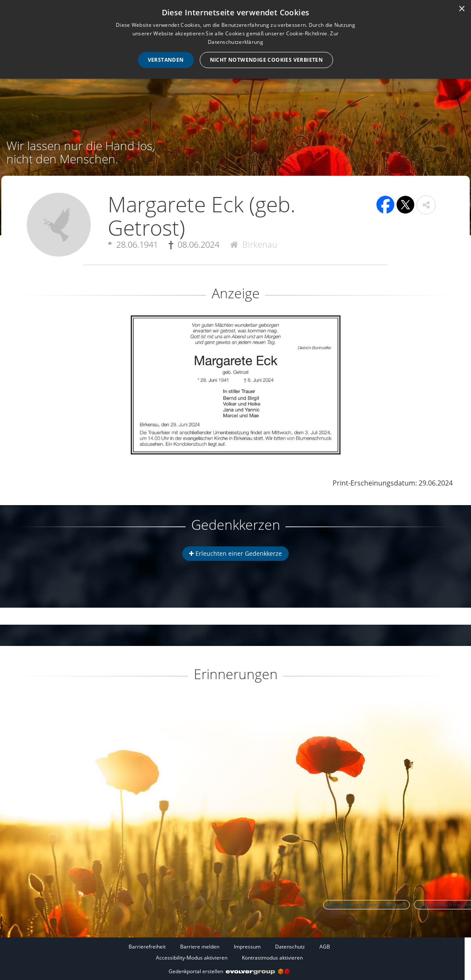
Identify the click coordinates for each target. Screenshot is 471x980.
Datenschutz (290, 947)
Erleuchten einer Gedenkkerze (235, 553)
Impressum (247, 947)
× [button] (461, 9)
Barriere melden (200, 947)
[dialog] (235, 39)
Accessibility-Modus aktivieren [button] (192, 958)
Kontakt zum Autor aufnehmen (366, 904)
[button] (426, 205)
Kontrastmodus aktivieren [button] (272, 958)
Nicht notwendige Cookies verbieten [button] (267, 60)
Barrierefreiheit (147, 947)
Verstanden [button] (166, 60)
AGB (325, 947)
